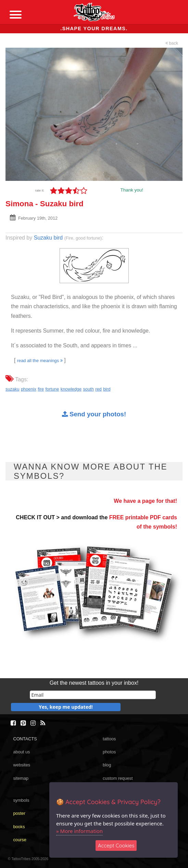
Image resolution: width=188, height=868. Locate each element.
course (20, 840)
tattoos (109, 739)
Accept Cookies (116, 846)
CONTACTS (25, 739)
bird (107, 389)
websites (22, 765)
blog (107, 765)
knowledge (71, 389)
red (98, 389)
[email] (93, 695)
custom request (118, 778)
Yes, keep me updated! (66, 707)
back (172, 43)
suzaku (12, 389)
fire (41, 389)
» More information (79, 831)
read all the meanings (40, 361)
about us (21, 752)
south (88, 389)
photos (109, 752)
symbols (21, 800)
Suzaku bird (48, 238)
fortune (52, 389)
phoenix (29, 389)
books (19, 827)
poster (19, 813)
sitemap (21, 778)
